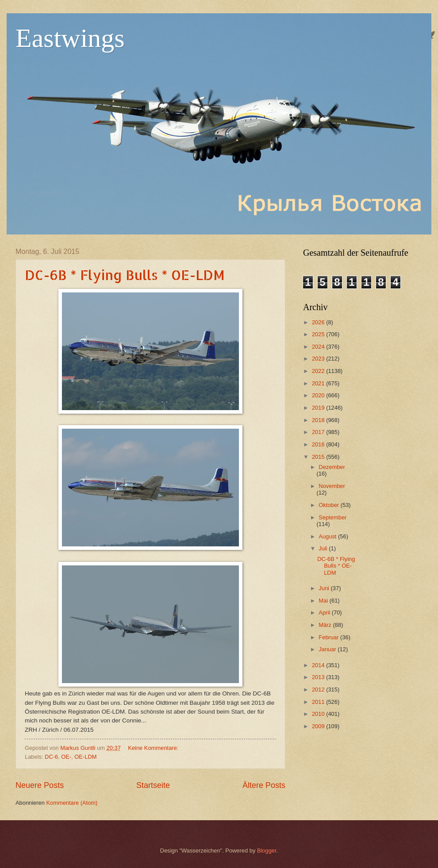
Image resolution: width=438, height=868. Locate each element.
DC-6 (51, 757)
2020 (319, 395)
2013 (319, 677)
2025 (319, 334)
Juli (324, 548)
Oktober (329, 505)
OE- (66, 757)
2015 (319, 457)
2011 (319, 702)
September (332, 517)
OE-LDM (85, 757)
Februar (329, 637)
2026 (319, 322)
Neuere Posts (40, 785)
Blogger (267, 851)
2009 (319, 726)
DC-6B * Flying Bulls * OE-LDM (125, 275)
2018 (319, 420)
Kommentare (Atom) (72, 803)
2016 (319, 444)
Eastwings (70, 38)
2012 (319, 689)
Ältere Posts (264, 785)
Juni (325, 588)
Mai (324, 601)
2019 (319, 408)
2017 (319, 432)
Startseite (153, 785)
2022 (319, 371)
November (332, 486)
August (328, 536)
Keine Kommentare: (154, 748)
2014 (319, 665)
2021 (319, 383)
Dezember (332, 467)
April (325, 613)
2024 (319, 347)
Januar (328, 649)
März (326, 625)
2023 (319, 359)
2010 (319, 714)
